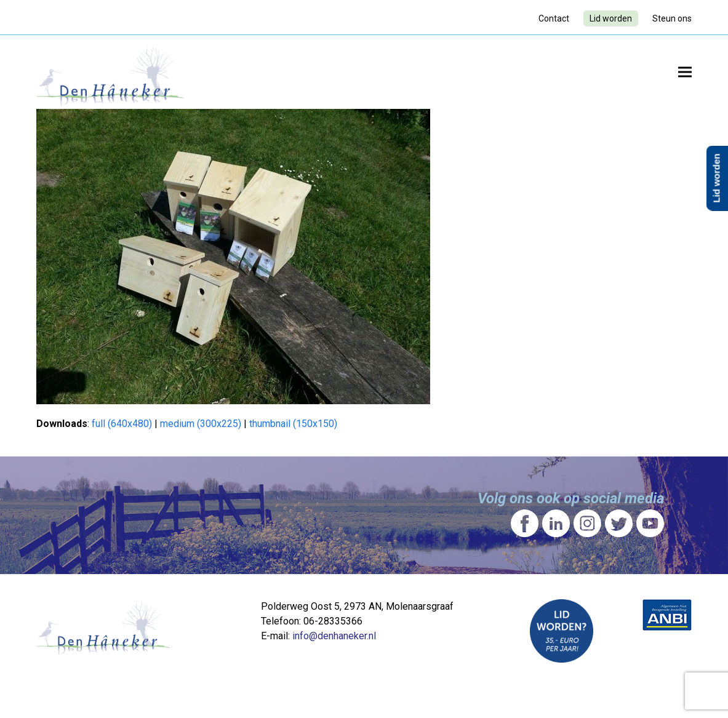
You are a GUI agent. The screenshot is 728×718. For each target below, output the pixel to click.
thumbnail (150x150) (293, 424)
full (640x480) (122, 424)
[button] (685, 72)
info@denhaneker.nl (334, 636)
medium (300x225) (201, 424)
